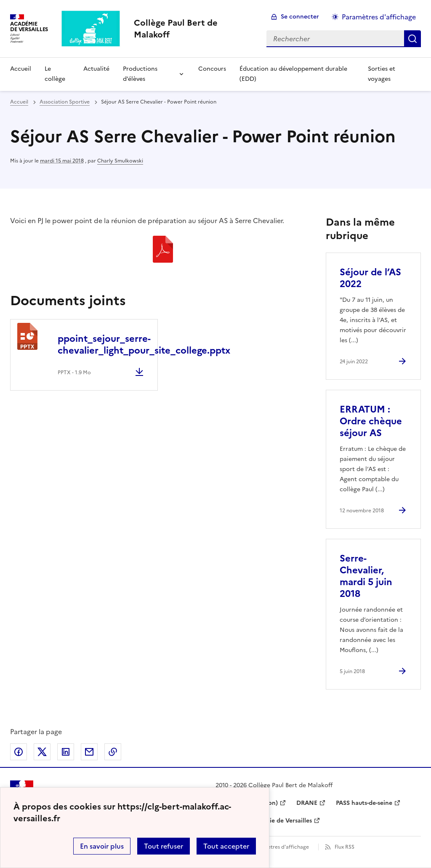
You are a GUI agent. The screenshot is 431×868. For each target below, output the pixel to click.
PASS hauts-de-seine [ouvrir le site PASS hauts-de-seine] (364, 803)
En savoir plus (102, 846)
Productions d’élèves (140, 74)
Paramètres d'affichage (281, 847)
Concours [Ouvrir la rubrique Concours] (212, 69)
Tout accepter (226, 846)
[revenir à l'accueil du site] (193, 29)
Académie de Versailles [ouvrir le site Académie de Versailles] (279, 821)
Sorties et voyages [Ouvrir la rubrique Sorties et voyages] (382, 74)
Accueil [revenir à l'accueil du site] (19, 102)
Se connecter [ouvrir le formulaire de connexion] (300, 17)
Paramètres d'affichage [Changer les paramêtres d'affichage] (379, 17)
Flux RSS (345, 847)
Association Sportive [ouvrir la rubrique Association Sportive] (65, 102)
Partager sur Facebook (19, 752)
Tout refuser (164, 846)
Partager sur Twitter (42, 752)
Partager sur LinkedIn (66, 752)
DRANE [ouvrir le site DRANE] (307, 803)
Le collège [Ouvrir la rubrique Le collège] (55, 74)
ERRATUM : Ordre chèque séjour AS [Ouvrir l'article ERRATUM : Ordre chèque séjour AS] (371, 421)
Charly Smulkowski (120, 161)
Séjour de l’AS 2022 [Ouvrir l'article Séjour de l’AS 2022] (370, 278)
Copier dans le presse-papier (113, 752)
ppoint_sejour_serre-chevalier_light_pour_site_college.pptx (144, 345)
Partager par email (89, 752)
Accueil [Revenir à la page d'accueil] (21, 69)
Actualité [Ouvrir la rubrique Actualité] (96, 69)
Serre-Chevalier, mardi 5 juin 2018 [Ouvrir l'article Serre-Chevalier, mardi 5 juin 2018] (366, 576)
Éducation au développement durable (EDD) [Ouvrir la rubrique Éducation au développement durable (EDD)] (293, 74)
